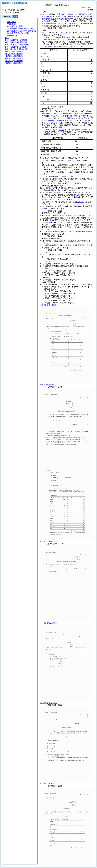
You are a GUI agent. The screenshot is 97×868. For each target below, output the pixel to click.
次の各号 (64, 33)
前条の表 (49, 132)
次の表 (61, 130)
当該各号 (70, 160)
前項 (52, 220)
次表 (63, 44)
